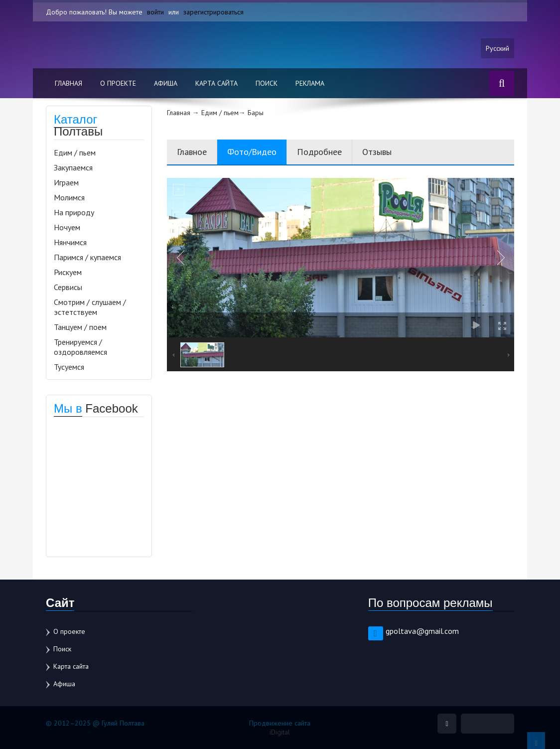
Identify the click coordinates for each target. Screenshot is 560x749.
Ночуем (67, 227)
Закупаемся (73, 167)
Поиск (267, 83)
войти (155, 12)
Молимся (69, 197)
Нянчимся (70, 242)
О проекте (118, 83)
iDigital (280, 732)
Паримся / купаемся (87, 257)
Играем (66, 182)
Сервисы (68, 287)
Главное (192, 152)
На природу (74, 212)
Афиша (166, 83)
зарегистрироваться (213, 12)
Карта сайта (216, 83)
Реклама (310, 83)
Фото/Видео (252, 152)
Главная (69, 83)
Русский (497, 48)
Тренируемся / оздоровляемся (80, 347)
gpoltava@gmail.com (422, 631)
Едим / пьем (75, 152)
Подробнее (319, 152)
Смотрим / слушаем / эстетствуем (90, 307)
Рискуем (68, 272)
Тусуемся (69, 367)
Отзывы (377, 152)
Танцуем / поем (80, 327)
